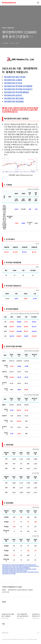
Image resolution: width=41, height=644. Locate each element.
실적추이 (13, 95)
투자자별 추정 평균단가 (18, 89)
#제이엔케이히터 (7, 565)
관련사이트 (5, 633)
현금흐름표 (14, 101)
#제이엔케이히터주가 (31, 565)
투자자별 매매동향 (16, 92)
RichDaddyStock (9, 3)
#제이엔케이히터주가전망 (9, 566)
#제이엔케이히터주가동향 (9, 573)
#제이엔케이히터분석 (22, 572)
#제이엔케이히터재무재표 (9, 571)
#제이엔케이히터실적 (8, 569)
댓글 (3, 624)
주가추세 (13, 83)
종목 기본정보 (15, 77)
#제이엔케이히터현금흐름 (9, 572)
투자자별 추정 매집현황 (18, 86)
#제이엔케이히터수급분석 (9, 568)
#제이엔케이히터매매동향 (23, 568)
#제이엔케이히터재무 (31, 569)
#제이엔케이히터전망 (22, 566)
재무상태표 (14, 98)
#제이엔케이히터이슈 (33, 572)
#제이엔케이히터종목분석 (18, 565)
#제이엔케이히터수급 (33, 566)
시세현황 (13, 80)
